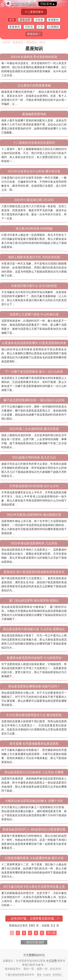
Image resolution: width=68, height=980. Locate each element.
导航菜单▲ (48, 4)
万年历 (29, 27)
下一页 (51, 933)
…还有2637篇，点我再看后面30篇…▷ (34, 919)
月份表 (39, 20)
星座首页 (18, 42)
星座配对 (53, 20)
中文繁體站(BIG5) (34, 955)
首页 (12, 20)
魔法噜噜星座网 (23, 4)
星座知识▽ (34, 34)
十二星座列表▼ (34, 12)
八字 (40, 27)
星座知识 (32, 42)
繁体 (39, 975)
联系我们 (57, 975)
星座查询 (15, 27)
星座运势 (25, 20)
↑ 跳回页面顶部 (34, 942)
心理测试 (53, 27)
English (47, 975)
